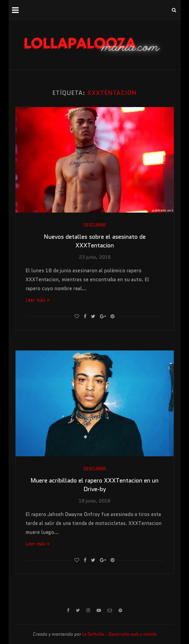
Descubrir (95, 225)
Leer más (38, 300)
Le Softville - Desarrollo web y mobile (119, 634)
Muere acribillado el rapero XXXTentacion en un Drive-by (94, 485)
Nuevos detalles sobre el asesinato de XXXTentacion (95, 241)
